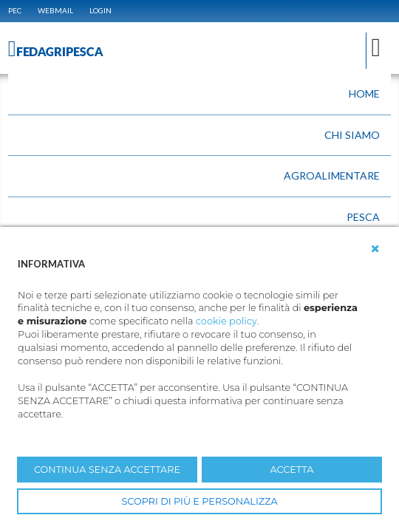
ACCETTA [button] (292, 470)
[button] (375, 249)
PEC (15, 10)
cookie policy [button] (226, 321)
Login (100, 10)
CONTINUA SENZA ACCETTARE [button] (107, 470)
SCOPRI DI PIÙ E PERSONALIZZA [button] (199, 501)
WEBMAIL (55, 10)
